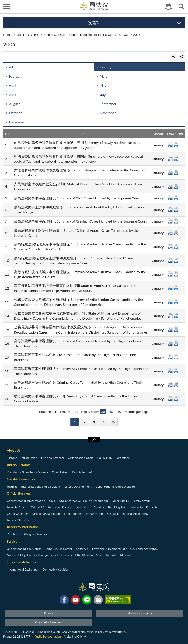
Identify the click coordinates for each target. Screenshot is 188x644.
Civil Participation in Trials (73, 507)
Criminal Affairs (41, 507)
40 (111, 412)
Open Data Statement (49, 622)
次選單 (94, 23)
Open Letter (60, 472)
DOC (170, 145)
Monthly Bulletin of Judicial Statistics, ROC (100, 35)
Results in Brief (82, 472)
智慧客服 (168, 7)
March (105, 76)
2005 (137, 35)
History (12, 458)
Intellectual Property (144, 507)
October (15, 113)
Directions (123, 458)
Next (104, 422)
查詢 (181, 7)
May (103, 85)
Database (13, 534)
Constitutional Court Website (115, 486)
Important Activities (21, 562)
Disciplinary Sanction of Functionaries (57, 514)
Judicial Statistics (55, 35)
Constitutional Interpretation (26, 501)
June (13, 95)
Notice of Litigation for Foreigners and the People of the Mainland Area (54, 555)
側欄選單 (7, 6)
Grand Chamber (17, 514)
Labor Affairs (120, 501)
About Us (14, 450)
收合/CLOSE (94, 440)
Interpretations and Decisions (41, 486)
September (108, 104)
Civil (52, 501)
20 (103, 412)
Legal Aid (82, 549)
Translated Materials (119, 555)
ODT (176, 145)
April (13, 85)
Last (113, 422)
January (106, 67)
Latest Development (78, 486)
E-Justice (113, 514)
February (16, 76)
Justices (12, 486)
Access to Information (23, 527)
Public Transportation (48, 637)
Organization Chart (81, 458)
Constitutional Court (22, 479)
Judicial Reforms (19, 465)
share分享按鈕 (181, 57)
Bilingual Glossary (35, 534)
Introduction (29, 458)
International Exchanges (23, 569)
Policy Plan (104, 458)
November (108, 113)
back (173, 57)
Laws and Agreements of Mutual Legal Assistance (125, 549)
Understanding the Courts (24, 549)
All (11, 67)
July (103, 95)
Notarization (94, 514)
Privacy (49, 613)
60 (119, 412)
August (14, 104)
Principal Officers (52, 458)
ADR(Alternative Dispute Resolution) (83, 501)
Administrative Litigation (110, 507)
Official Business (27, 35)
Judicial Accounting (135, 514)
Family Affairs (142, 501)
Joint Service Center (59, 549)
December (17, 122)
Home (7, 35)
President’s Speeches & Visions (27, 472)
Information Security (139, 613)
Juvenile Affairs (17, 507)
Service (12, 541)
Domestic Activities (56, 569)
